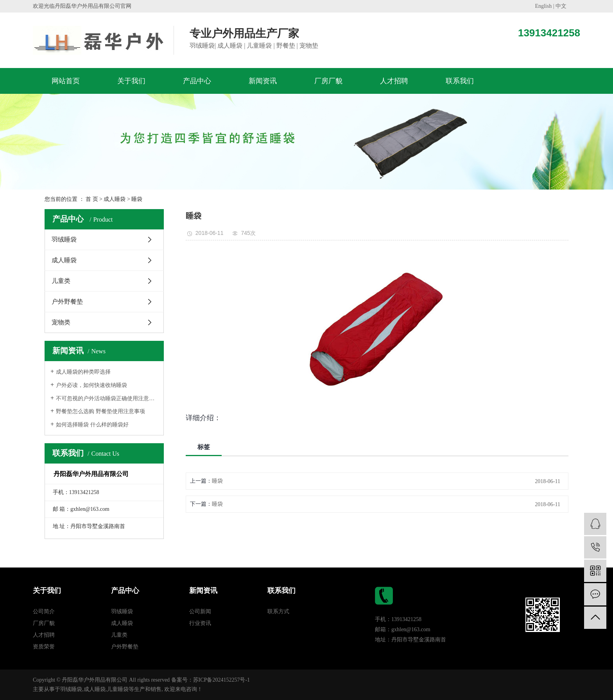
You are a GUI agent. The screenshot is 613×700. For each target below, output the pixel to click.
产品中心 (197, 81)
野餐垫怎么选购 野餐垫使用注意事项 (100, 411)
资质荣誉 (44, 647)
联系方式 (278, 611)
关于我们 (131, 81)
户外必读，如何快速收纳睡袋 (91, 385)
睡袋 (137, 199)
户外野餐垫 (67, 302)
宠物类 (61, 322)
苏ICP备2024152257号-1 (221, 680)
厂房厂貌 (328, 81)
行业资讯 (200, 623)
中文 (561, 6)
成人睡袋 (115, 199)
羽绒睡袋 (64, 239)
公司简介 (44, 611)
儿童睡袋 (118, 689)
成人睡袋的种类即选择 (83, 372)
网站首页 (66, 81)
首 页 (92, 199)
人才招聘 (394, 81)
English (543, 6)
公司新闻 (200, 611)
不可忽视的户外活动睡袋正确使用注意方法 (107, 398)
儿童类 (61, 281)
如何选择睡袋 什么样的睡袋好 (92, 425)
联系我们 (460, 81)
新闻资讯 (263, 81)
